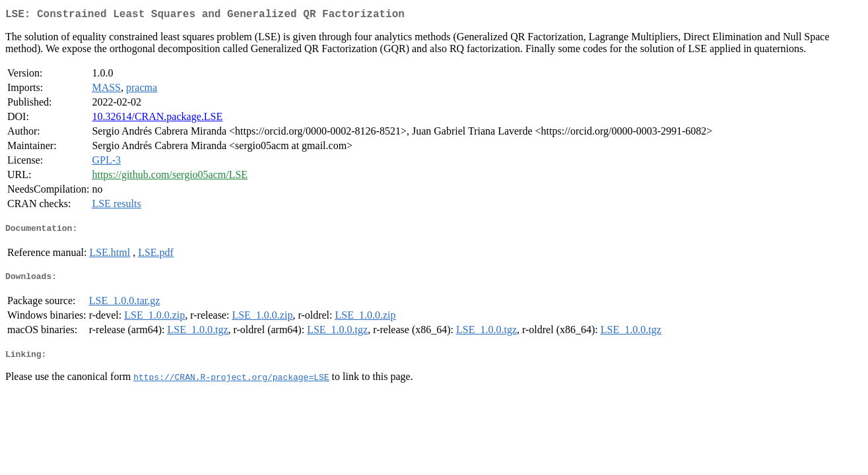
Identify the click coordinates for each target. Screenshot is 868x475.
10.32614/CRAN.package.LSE (157, 119)
